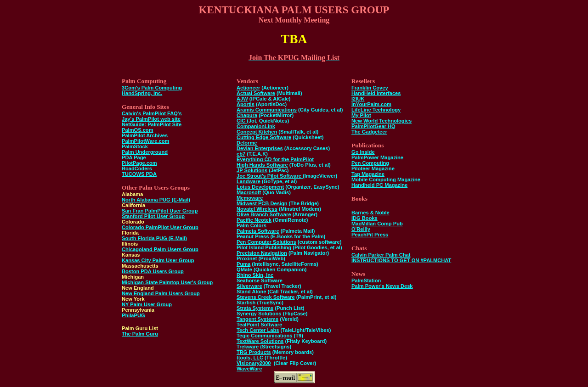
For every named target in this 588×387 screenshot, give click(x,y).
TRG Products (254, 352)
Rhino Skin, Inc (255, 275)
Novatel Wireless (257, 209)
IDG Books (365, 218)
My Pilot (361, 115)
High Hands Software (262, 165)
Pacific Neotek (254, 220)
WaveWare (249, 369)
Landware (249, 181)
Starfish (246, 303)
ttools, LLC (250, 358)
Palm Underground (145, 152)
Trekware (248, 347)
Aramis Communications (267, 110)
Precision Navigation (262, 253)
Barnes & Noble (370, 213)
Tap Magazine (368, 174)
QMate (244, 269)
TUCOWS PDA (139, 174)
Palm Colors (252, 225)
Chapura (247, 115)
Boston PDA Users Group (153, 271)
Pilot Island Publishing (264, 247)
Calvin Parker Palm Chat (381, 255)
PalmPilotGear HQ (373, 126)
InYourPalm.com (371, 104)
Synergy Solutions (259, 314)
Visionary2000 (254, 363)
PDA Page (134, 157)
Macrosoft (249, 192)
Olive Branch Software (264, 214)
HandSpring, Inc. (142, 93)
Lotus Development (260, 187)
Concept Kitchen (257, 132)
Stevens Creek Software (266, 297)
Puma (243, 264)
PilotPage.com (139, 163)
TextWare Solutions (260, 341)
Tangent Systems (257, 319)
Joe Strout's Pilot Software (270, 176)
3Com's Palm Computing (152, 88)
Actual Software (256, 93)
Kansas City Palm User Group (158, 260)
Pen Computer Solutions (266, 242)
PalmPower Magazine (377, 157)
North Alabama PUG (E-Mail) (156, 200)
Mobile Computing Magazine (386, 179)
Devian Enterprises (260, 148)
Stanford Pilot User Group (153, 216)
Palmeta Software (258, 231)
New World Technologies (382, 121)
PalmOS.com (138, 130)
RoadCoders (137, 168)
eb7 (241, 154)
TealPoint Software (259, 325)
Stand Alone (251, 292)
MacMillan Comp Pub (377, 224)
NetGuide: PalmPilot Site (152, 124)
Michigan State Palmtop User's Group (167, 282)
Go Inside (363, 152)
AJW (242, 99)
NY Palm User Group (147, 304)
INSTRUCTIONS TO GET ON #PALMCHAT (401, 260)
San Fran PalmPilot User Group (160, 211)
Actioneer (248, 88)
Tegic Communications (264, 336)
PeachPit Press (370, 235)
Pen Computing (370, 163)
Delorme (247, 143)
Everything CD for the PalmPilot (275, 159)
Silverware (249, 286)
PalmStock (135, 146)
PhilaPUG (133, 315)
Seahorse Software (260, 280)
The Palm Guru (140, 334)
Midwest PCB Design (262, 203)
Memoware (250, 198)
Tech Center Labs (258, 330)
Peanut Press (253, 236)
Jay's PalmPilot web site (151, 119)
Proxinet (248, 258)
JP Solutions (252, 170)
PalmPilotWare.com (145, 141)
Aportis (246, 104)
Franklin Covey (370, 88)
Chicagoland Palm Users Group (160, 249)
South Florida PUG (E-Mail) (154, 238)
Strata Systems (255, 308)
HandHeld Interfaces (376, 93)
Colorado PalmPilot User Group (160, 227)
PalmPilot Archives (145, 135)
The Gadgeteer (369, 132)
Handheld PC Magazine (379, 185)
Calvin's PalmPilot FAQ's (152, 113)
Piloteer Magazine (373, 168)
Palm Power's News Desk (382, 286)
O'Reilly (361, 229)
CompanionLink (256, 126)
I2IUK (358, 99)
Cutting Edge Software (264, 137)
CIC (242, 121)
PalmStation (366, 280)
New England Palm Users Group (161, 293)
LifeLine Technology (376, 110)
